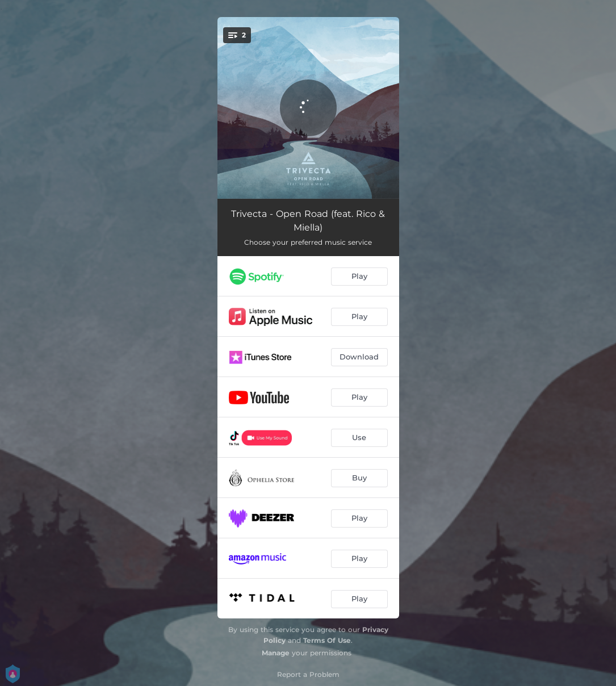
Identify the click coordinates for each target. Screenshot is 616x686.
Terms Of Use (327, 640)
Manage (276, 653)
